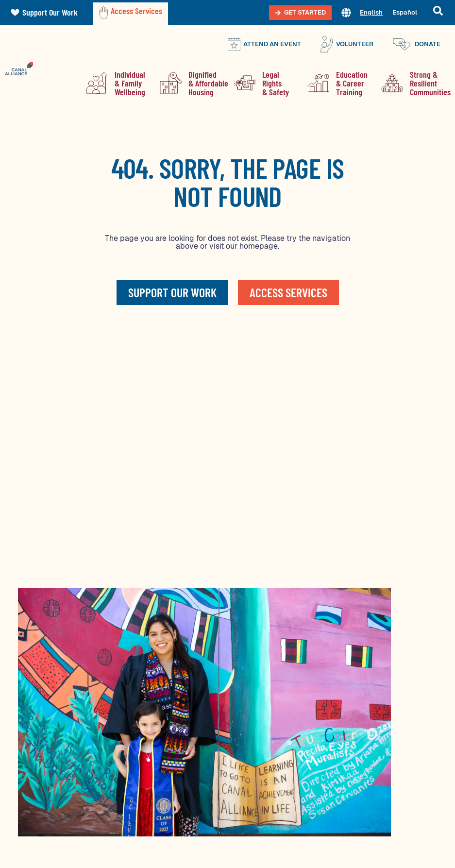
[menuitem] (371, 13)
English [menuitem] (371, 12)
